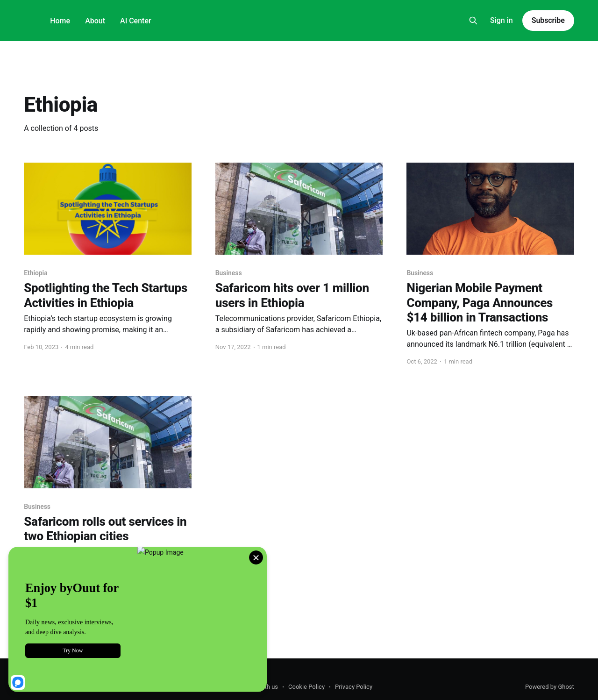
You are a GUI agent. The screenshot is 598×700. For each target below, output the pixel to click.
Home (60, 21)
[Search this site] (473, 21)
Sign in (502, 20)
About (95, 21)
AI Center (136, 21)
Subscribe (548, 20)
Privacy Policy (354, 687)
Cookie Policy (306, 687)
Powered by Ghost (550, 687)
